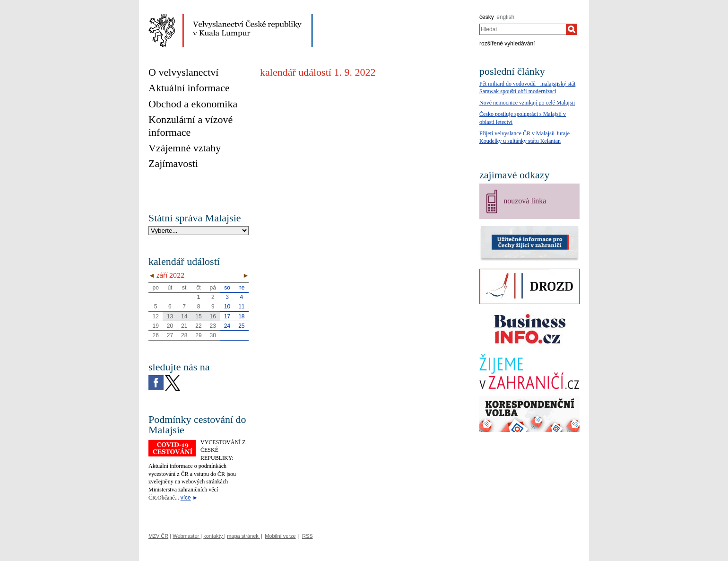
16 (213, 316)
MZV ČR (158, 536)
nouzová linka (525, 201)
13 (170, 316)
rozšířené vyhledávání (507, 44)
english (505, 17)
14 (184, 316)
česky (487, 17)
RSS (308, 536)
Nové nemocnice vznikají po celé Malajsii (527, 103)
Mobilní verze (280, 536)
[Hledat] (572, 29)
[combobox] (523, 29)
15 (198, 316)
